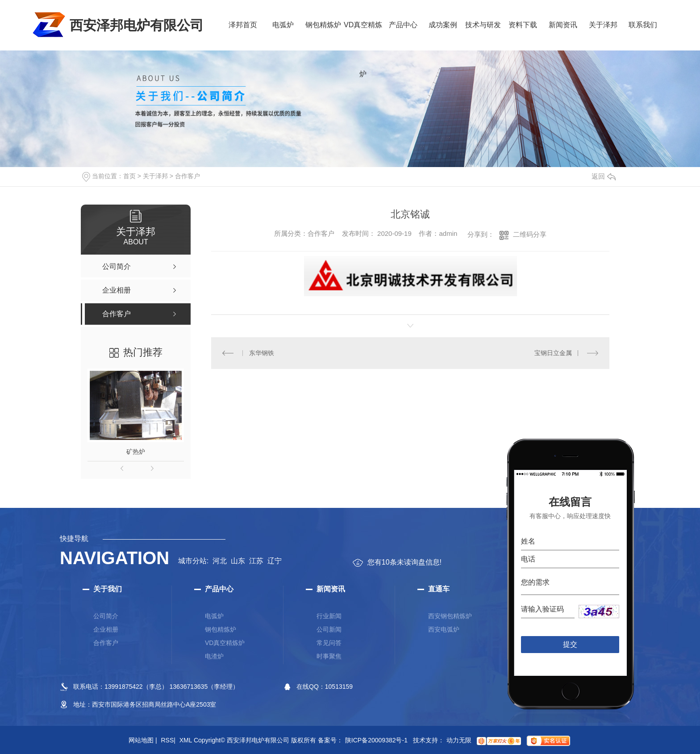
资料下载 (523, 25)
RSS (168, 740)
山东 (238, 561)
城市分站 (192, 561)
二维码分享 (530, 234)
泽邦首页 (243, 25)
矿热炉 (136, 452)
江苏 (256, 561)
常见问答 (329, 643)
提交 (570, 644)
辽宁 (275, 561)
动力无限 (459, 740)
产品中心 (403, 25)
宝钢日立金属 (553, 353)
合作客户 (187, 176)
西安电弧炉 (444, 629)
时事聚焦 (329, 656)
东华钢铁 (262, 353)
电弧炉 (283, 25)
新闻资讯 (563, 25)
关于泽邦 (603, 25)
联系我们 (643, 25)
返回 (604, 176)
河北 (220, 561)
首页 (129, 176)
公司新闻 (329, 629)
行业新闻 (329, 616)
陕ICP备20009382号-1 (376, 740)
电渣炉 (214, 656)
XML (186, 740)
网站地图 (143, 740)
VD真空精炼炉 (363, 36)
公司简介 (106, 616)
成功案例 (443, 25)
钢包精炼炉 (323, 25)
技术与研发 (483, 25)
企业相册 (106, 629)
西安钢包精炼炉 (450, 616)
